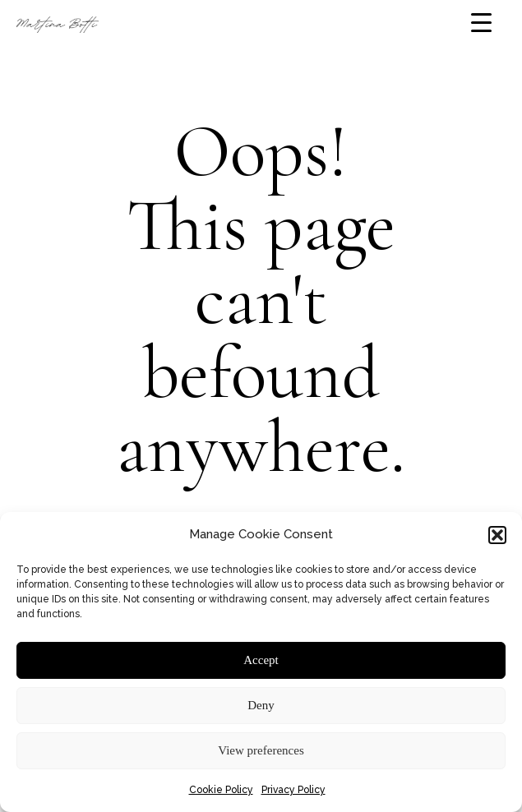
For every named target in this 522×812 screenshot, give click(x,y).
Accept (261, 660)
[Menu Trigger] (481, 23)
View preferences (261, 750)
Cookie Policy (221, 790)
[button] (497, 535)
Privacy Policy (293, 790)
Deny (261, 705)
